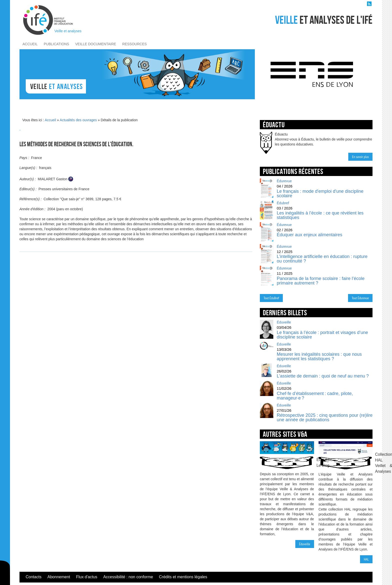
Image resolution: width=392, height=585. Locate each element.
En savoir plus (360, 157)
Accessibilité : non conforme (128, 577)
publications (56, 44)
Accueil (50, 120)
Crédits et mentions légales (183, 577)
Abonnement (59, 577)
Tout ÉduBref (271, 298)
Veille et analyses (68, 31)
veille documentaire (96, 44)
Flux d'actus (87, 577)
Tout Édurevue (360, 298)
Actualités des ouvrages (78, 120)
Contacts (34, 577)
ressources (134, 44)
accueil (30, 44)
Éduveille (305, 544)
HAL (366, 559)
